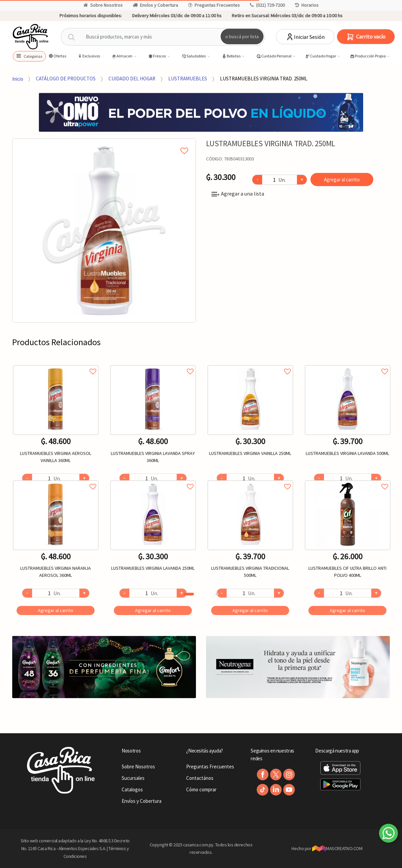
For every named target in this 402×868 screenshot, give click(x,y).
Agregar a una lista (238, 194)
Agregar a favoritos (56, 364)
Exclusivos (89, 56)
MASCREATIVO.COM (337, 848)
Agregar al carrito (342, 180)
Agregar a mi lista (104, 143)
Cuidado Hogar (321, 56)
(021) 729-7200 (267, 5)
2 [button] (217, 594)
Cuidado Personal (274, 56)
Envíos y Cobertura (155, 5)
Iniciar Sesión (305, 37)
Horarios (307, 5)
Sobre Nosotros (103, 5)
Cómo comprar (201, 789)
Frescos (157, 56)
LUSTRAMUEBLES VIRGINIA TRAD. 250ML (264, 79)
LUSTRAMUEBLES (188, 79)
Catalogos (132, 789)
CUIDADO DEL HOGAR (132, 79)
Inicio (18, 79)
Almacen (122, 56)
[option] (104, 231)
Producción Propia (368, 56)
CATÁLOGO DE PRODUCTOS (66, 79)
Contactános (200, 778)
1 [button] (189, 594)
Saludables (194, 56)
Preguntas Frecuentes (214, 5)
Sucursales (133, 778)
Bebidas (231, 56)
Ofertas (57, 56)
